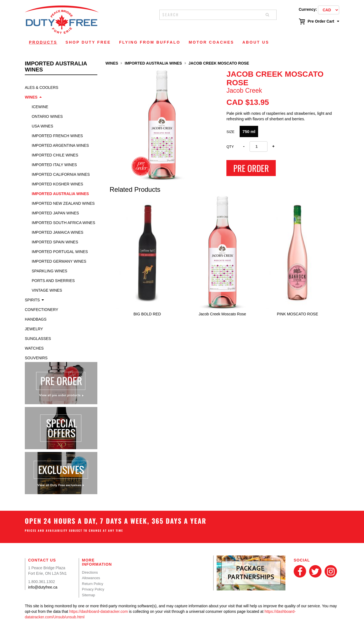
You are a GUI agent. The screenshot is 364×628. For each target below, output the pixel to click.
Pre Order (251, 168)
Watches (34, 348)
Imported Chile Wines (55, 155)
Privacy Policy (93, 589)
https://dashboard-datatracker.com (98, 611)
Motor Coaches (211, 42)
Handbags (36, 319)
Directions (90, 572)
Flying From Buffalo (150, 42)
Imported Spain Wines (55, 242)
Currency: (308, 9)
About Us (256, 42)
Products (43, 42)
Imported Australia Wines (60, 194)
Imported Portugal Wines (60, 252)
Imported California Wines (61, 174)
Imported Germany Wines (59, 261)
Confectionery (42, 310)
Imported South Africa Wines (63, 223)
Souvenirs (36, 358)
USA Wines (42, 126)
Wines (31, 97)
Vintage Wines (47, 290)
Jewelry (34, 329)
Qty (230, 147)
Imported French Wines (57, 136)
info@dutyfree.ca (43, 587)
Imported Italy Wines (54, 165)
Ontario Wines (47, 116)
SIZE (230, 132)
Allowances (91, 578)
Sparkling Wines (49, 271)
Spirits (32, 300)
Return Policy (93, 584)
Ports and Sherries (53, 281)
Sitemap (89, 595)
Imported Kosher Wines (57, 184)
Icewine (40, 107)
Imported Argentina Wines (60, 145)
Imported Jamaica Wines (57, 232)
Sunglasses (38, 339)
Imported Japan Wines (55, 213)
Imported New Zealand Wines (63, 203)
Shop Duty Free (88, 42)
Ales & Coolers (42, 87)
